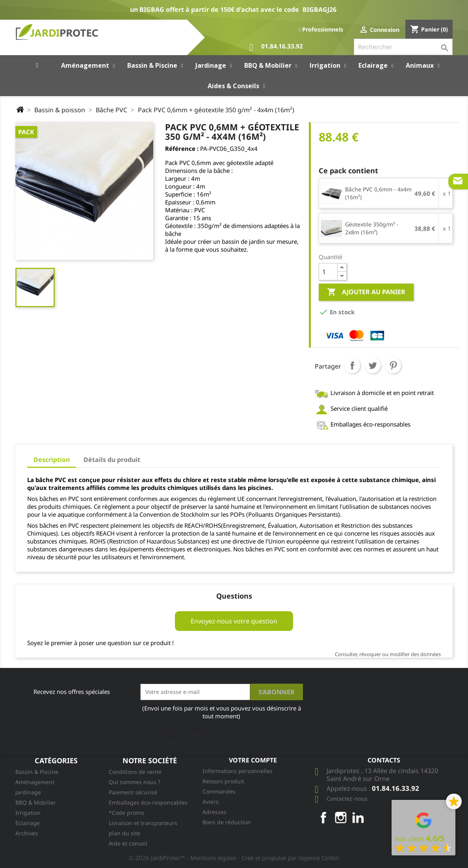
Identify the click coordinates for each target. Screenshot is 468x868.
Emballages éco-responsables (148, 802)
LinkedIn (358, 818)
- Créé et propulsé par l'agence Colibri (289, 858)
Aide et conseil (128, 843)
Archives (27, 833)
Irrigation (28, 813)
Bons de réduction (227, 822)
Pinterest (393, 365)
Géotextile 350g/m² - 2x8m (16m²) (372, 228)
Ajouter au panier (366, 292)
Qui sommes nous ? (135, 782)
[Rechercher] (403, 47)
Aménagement (35, 782)
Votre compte (253, 760)
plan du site (124, 833)
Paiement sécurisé (133, 792)
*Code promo (126, 813)
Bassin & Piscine (37, 772)
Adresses (214, 812)
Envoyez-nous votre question (234, 621)
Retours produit (223, 781)
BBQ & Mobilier (36, 802)
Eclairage (28, 823)
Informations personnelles (238, 771)
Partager (352, 365)
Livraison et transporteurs (143, 823)
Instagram (341, 818)
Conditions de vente (135, 772)
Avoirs (211, 802)
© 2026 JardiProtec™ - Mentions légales (183, 858)
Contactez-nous (347, 798)
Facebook (323, 818)
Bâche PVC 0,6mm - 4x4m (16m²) (378, 193)
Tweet (373, 365)
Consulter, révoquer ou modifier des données (388, 654)
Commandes (219, 791)
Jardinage (28, 792)
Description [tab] (52, 460)
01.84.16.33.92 (276, 47)
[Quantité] (328, 272)
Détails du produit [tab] (112, 460)
